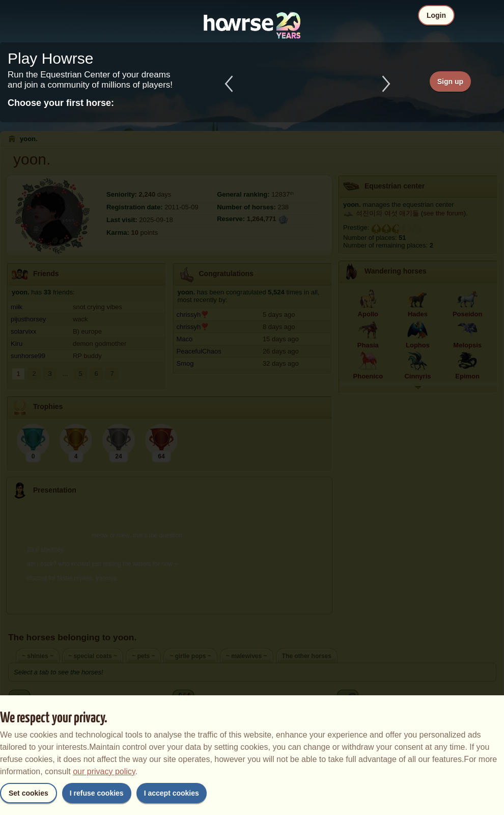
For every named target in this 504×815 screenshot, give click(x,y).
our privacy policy (104, 771)
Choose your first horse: (61, 103)
